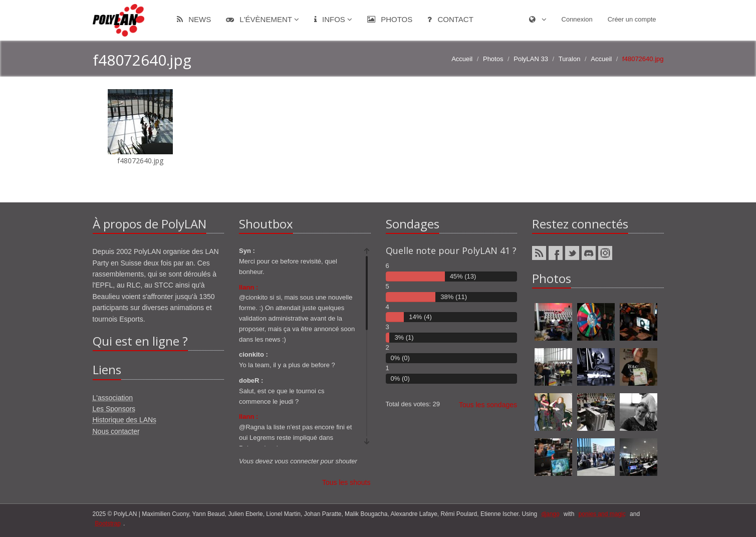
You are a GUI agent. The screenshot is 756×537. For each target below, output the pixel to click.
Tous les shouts (346, 482)
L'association (113, 398)
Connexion (577, 19)
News (194, 19)
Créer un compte (632, 19)
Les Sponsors (114, 409)
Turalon (570, 59)
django (551, 514)
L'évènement (263, 19)
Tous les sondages (488, 405)
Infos (333, 19)
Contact (450, 19)
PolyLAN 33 (531, 59)
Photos (390, 19)
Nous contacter (116, 431)
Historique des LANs (125, 420)
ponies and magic (602, 514)
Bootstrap (108, 523)
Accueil (462, 59)
